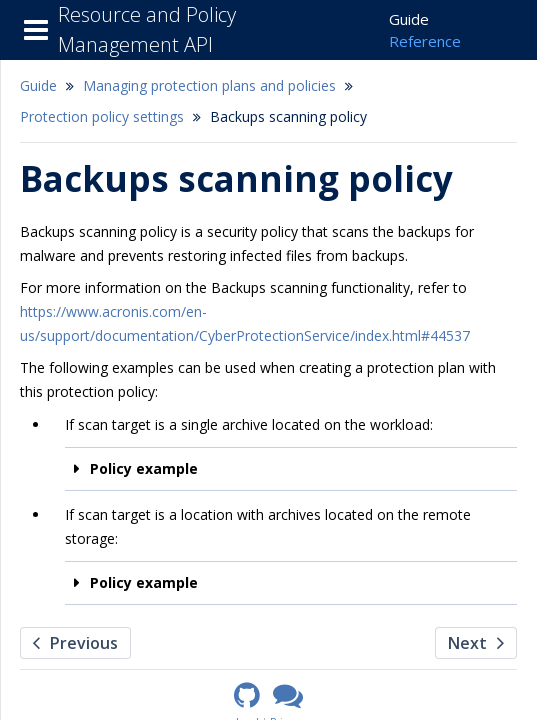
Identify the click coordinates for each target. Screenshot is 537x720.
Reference (425, 41)
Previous (75, 643)
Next (476, 643)
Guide (409, 19)
